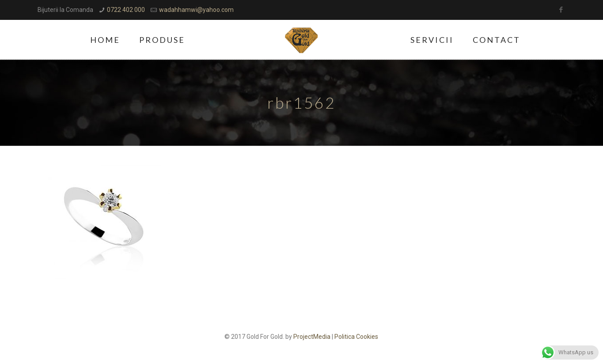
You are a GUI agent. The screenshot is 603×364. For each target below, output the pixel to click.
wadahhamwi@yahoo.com (196, 10)
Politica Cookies (356, 337)
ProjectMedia (312, 337)
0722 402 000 (126, 10)
